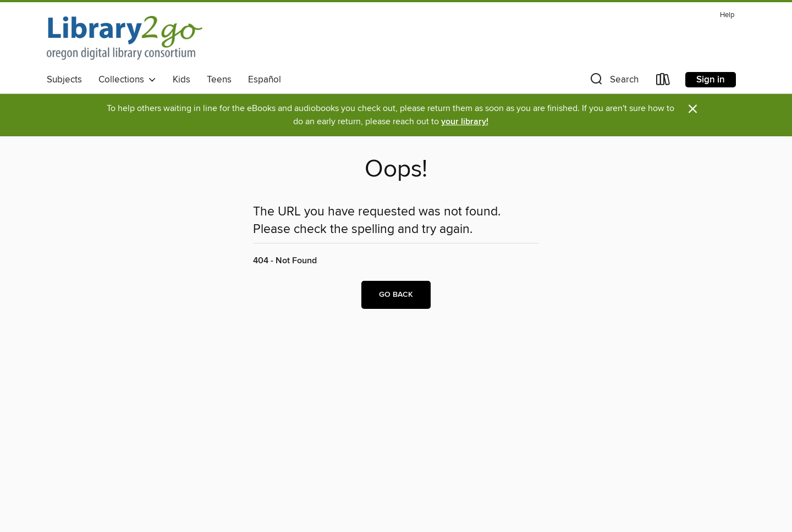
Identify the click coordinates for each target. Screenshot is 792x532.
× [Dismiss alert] (693, 109)
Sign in (711, 80)
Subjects (64, 80)
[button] (613, 82)
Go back (396, 295)
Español (265, 80)
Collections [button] (127, 80)
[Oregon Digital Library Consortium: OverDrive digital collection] (125, 38)
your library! (465, 122)
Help (727, 15)
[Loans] (663, 82)
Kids (182, 80)
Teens (219, 80)
